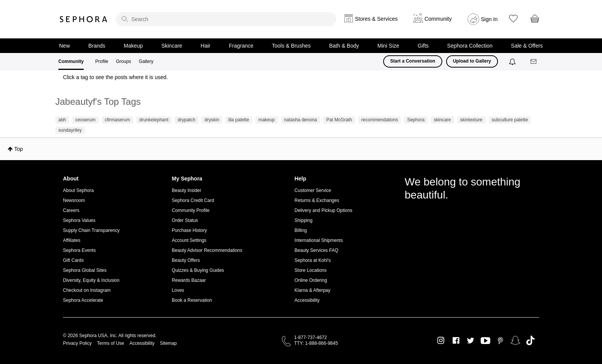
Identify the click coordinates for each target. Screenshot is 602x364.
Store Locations (310, 270)
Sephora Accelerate (83, 300)
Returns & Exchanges (317, 200)
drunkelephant (154, 120)
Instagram (441, 341)
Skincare (172, 46)
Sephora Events (79, 250)
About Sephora (78, 190)
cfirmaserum (117, 120)
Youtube (485, 341)
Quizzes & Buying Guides (198, 270)
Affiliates (72, 240)
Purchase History (189, 230)
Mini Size (388, 46)
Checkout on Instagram (87, 290)
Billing (301, 230)
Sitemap (168, 343)
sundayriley (70, 130)
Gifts (423, 46)
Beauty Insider (187, 190)
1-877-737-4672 (310, 338)
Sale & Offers (527, 46)
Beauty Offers (186, 260)
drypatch (187, 120)
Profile (102, 61)
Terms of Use (111, 343)
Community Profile (191, 210)
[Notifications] (513, 61)
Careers (71, 210)
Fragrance (241, 46)
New (64, 46)
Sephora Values (79, 220)
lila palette (239, 120)
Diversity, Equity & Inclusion (91, 280)
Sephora (84, 19)
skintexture (471, 120)
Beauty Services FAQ (316, 250)
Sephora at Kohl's (313, 260)
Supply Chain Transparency (91, 230)
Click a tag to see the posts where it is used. (115, 77)
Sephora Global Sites (85, 270)
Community (71, 61)
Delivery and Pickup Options (323, 210)
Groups (123, 61)
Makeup (133, 46)
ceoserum (85, 120)
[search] (226, 19)
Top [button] (19, 149)
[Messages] (534, 62)
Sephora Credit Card (193, 200)
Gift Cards (73, 260)
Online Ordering (311, 280)
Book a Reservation (192, 300)
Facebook (456, 341)
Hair (206, 46)
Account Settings (189, 240)
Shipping (303, 220)
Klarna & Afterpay (312, 290)
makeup (267, 120)
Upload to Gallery (472, 61)
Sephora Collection (470, 46)
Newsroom (74, 200)
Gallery (146, 61)
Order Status (185, 220)
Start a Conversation (413, 61)
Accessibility (307, 300)
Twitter (471, 341)
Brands (97, 46)
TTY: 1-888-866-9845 (316, 343)
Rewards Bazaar (189, 280)
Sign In (490, 19)
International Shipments (319, 240)
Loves (178, 290)
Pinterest (500, 341)
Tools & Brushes (291, 46)
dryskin (212, 120)
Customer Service (313, 190)
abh (62, 120)
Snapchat (515, 341)
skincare (442, 120)
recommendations (380, 120)
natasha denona (301, 120)
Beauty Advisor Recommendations (207, 250)
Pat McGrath (339, 120)
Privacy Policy (77, 343)
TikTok (530, 341)
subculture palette (510, 120)
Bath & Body (344, 46)
